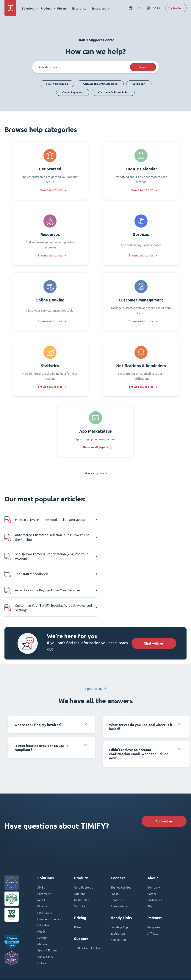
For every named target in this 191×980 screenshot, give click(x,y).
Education (44, 879)
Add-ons (80, 848)
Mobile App (118, 894)
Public (41, 886)
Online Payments (73, 92)
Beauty (42, 892)
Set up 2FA (139, 84)
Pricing (62, 8)
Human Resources (49, 873)
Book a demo (119, 860)
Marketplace (82, 854)
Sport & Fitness (47, 905)
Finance (42, 860)
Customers (155, 854)
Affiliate (153, 888)
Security (79, 860)
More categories (94, 475)
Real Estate (45, 867)
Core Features (83, 841)
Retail (41, 854)
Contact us (164, 775)
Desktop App (119, 881)
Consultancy (45, 911)
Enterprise (79, 8)
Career (152, 848)
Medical (42, 898)
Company (154, 841)
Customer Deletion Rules (113, 92)
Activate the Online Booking (100, 84)
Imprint (69, 970)
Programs (154, 881)
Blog (150, 860)
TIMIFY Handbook (57, 84)
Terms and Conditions (92, 970)
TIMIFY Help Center (87, 902)
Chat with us (153, 597)
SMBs (41, 841)
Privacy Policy (118, 970)
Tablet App (118, 888)
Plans (78, 881)
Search (143, 67)
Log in (115, 848)
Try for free (176, 8)
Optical (42, 917)
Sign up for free (121, 841)
